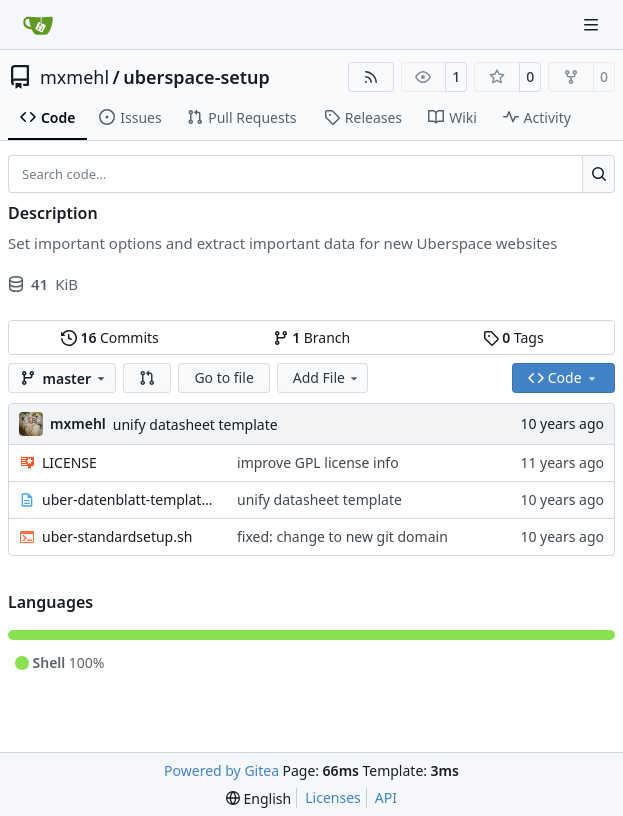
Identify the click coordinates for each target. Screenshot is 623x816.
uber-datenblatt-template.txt (129, 499)
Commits (110, 337)
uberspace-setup (196, 77)
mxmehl (74, 77)
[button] (147, 378)
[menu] (258, 798)
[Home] (38, 25)
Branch (312, 337)
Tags (513, 337)
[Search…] (598, 174)
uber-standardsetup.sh (117, 536)
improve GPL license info (318, 462)
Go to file (223, 377)
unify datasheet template (195, 424)
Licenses (333, 797)
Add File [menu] (327, 377)
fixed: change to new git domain (342, 536)
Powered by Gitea (221, 770)
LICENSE (69, 462)
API (386, 797)
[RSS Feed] (371, 77)
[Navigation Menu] (593, 24)
